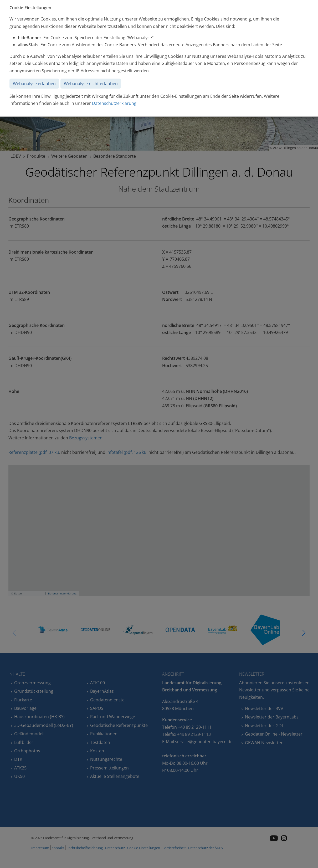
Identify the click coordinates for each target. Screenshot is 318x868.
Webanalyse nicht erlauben (91, 84)
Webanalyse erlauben (34, 84)
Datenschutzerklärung (114, 103)
